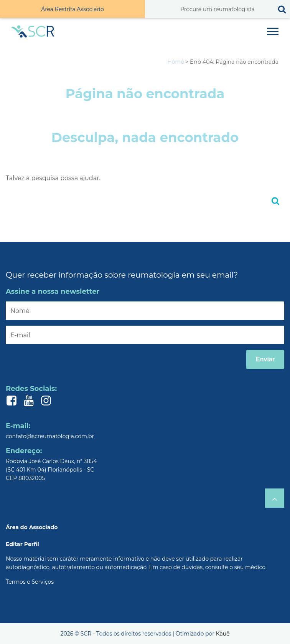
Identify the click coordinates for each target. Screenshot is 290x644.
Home (175, 62)
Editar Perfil (22, 544)
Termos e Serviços (30, 582)
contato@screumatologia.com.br (50, 436)
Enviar (265, 359)
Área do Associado (32, 527)
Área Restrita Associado (72, 9)
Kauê (223, 634)
